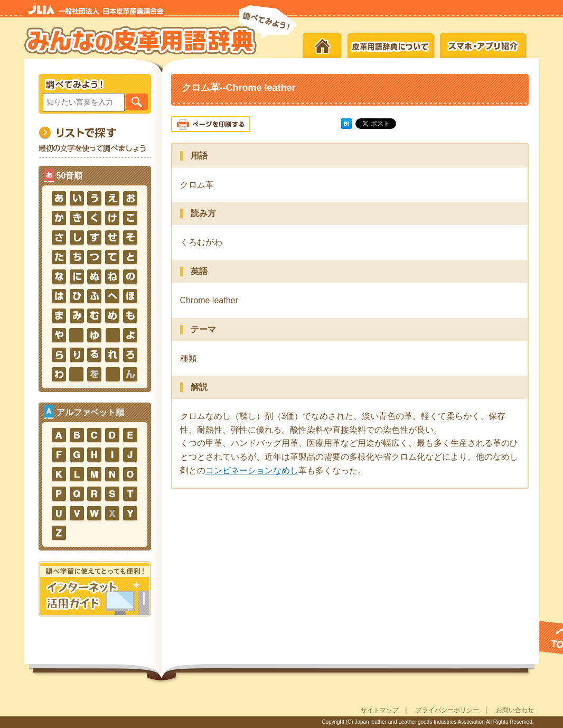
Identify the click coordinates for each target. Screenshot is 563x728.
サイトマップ (380, 710)
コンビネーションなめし (252, 470)
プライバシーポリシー (447, 710)
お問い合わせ (515, 710)
